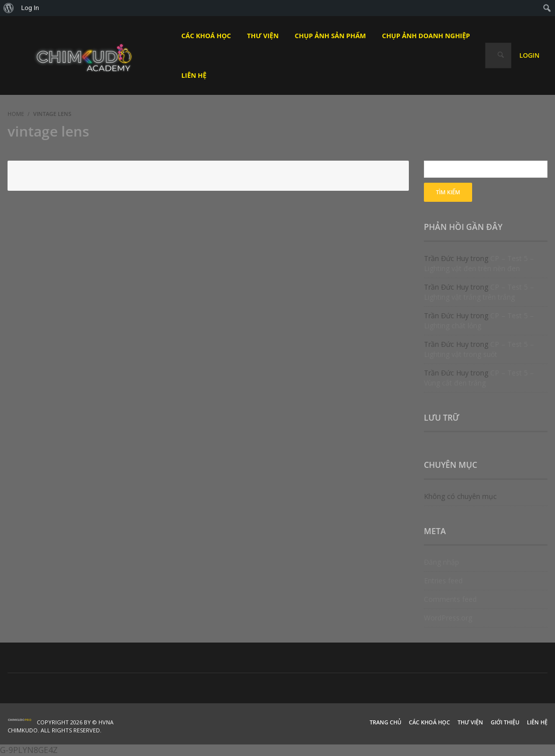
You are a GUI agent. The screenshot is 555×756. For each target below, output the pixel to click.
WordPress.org (448, 618)
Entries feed (443, 581)
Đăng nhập (441, 562)
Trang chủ (385, 722)
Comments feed (450, 599)
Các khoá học (429, 722)
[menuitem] (9, 8)
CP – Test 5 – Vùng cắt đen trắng (479, 378)
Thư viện (470, 722)
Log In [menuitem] (30, 8)
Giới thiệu (505, 722)
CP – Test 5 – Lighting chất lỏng (479, 321)
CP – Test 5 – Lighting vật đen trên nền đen (479, 263)
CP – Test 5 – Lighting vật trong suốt (479, 349)
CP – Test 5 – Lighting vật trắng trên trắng (479, 292)
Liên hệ (537, 722)
